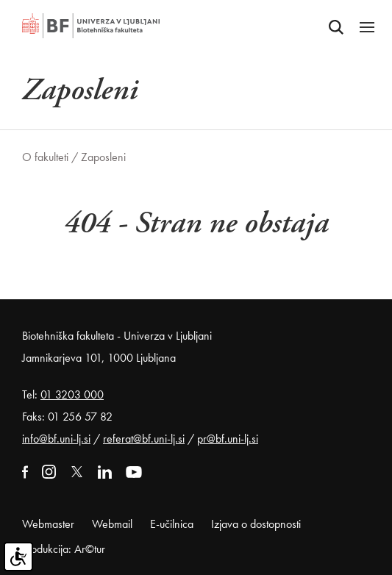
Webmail (112, 524)
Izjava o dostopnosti (256, 524)
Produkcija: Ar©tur (64, 549)
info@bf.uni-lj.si (56, 439)
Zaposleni (103, 157)
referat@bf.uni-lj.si (144, 439)
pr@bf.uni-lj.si (228, 439)
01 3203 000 (72, 394)
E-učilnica (172, 524)
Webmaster (48, 524)
